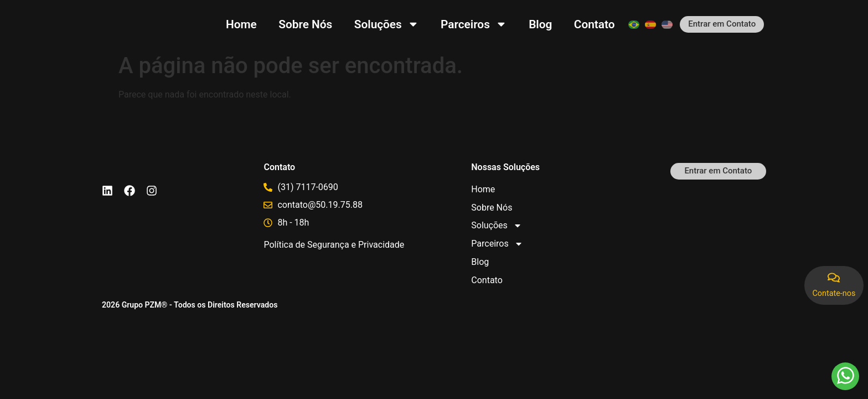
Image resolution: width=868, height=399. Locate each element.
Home (241, 24)
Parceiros (474, 24)
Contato (595, 24)
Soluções (387, 24)
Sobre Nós (305, 24)
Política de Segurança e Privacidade (334, 245)
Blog (540, 24)
